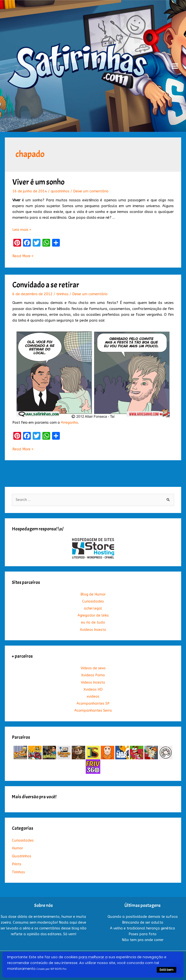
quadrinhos (60, 191)
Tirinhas (18, 872)
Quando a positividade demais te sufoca (143, 917)
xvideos (93, 697)
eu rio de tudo (93, 622)
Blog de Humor (93, 594)
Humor (17, 848)
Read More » (23, 256)
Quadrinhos (22, 856)
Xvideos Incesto (93, 630)
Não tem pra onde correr (143, 940)
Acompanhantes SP (93, 704)
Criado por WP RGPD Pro (51, 969)
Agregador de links (93, 615)
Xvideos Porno (93, 675)
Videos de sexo (93, 668)
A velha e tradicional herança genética (143, 928)
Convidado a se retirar (46, 285)
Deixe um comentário (91, 191)
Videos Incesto (93, 682)
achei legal (93, 608)
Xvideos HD (93, 690)
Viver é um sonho (38, 182)
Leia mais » (22, 230)
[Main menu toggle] (175, 66)
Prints (17, 864)
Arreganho (69, 423)
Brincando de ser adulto (143, 923)
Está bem (167, 970)
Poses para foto (143, 934)
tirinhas (62, 294)
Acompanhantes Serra (93, 711)
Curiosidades (93, 601)
